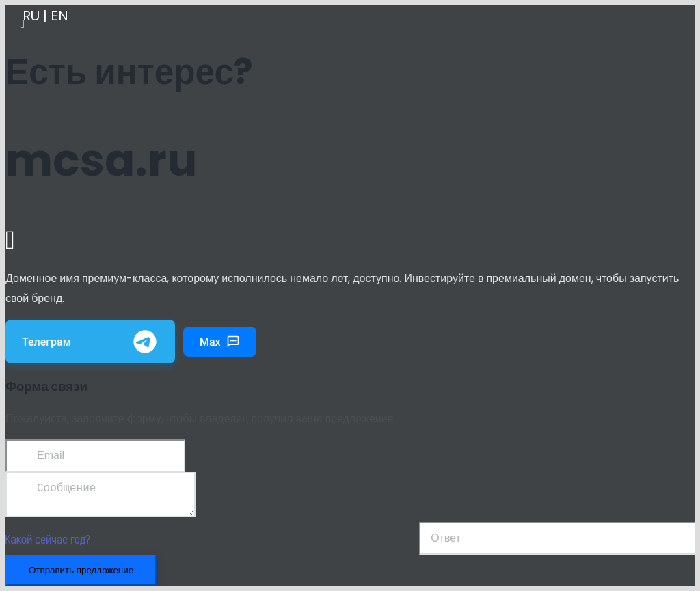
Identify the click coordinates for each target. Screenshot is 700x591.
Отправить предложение (81, 576)
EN (59, 16)
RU (31, 16)
